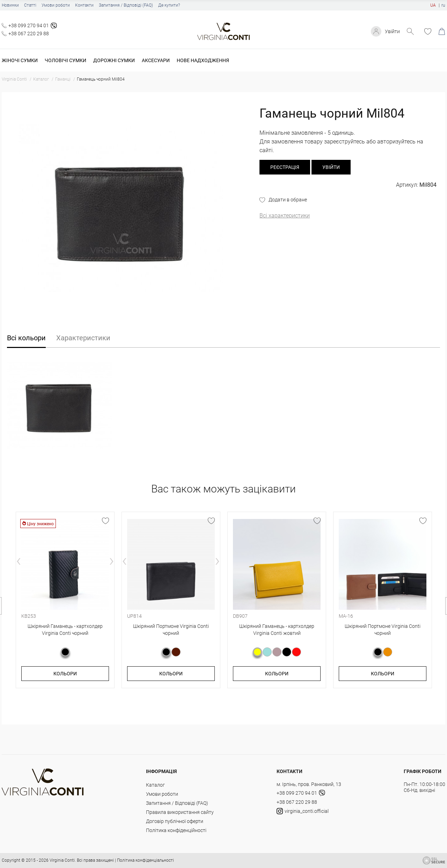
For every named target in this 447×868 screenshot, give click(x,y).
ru (443, 5)
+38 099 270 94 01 (29, 25)
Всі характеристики (285, 216)
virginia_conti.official (303, 811)
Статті (30, 5)
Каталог (155, 785)
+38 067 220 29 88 (29, 34)
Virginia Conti (62, 860)
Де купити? (169, 5)
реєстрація (285, 167)
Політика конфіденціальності (145, 860)
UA (433, 5)
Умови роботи (56, 5)
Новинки (10, 5)
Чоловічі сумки (65, 60)
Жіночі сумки (20, 60)
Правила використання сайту (180, 812)
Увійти (392, 31)
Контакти (84, 5)
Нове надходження (203, 60)
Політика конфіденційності (176, 830)
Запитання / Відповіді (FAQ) (126, 5)
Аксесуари (156, 60)
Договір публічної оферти (175, 821)
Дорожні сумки (114, 60)
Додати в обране (288, 200)
